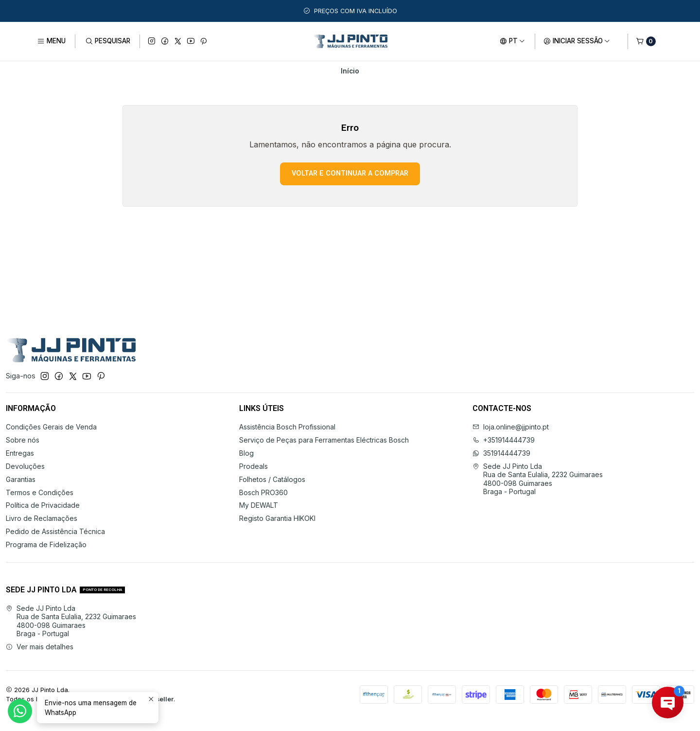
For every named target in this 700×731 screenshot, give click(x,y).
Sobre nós (23, 440)
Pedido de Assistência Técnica (55, 531)
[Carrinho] (646, 41)
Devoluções (25, 466)
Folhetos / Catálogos (272, 479)
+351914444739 (504, 440)
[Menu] (51, 41)
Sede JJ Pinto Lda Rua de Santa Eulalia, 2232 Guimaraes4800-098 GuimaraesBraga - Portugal (538, 479)
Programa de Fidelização (46, 544)
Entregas (20, 453)
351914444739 (501, 453)
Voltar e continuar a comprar (350, 173)
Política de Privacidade (43, 505)
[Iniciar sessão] (577, 41)
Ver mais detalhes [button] (40, 647)
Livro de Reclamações (42, 518)
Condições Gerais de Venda (51, 427)
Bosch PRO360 (263, 492)
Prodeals (254, 466)
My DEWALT (259, 505)
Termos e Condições (40, 492)
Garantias (21, 479)
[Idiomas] (512, 41)
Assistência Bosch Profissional (287, 427)
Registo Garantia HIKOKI (277, 518)
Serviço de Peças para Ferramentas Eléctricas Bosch (324, 440)
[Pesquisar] (107, 41)
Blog (246, 453)
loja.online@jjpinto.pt (511, 427)
